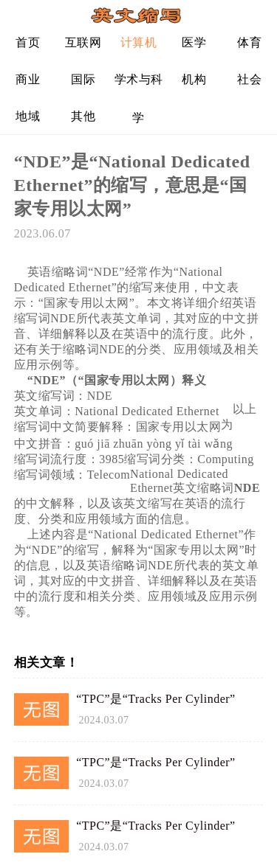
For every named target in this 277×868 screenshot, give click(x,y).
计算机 (139, 42)
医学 (194, 42)
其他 (83, 116)
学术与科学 (139, 85)
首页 (28, 42)
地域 (28, 116)
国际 (83, 79)
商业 (28, 79)
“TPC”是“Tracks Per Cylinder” (156, 699)
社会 (249, 79)
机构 (194, 79)
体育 (249, 42)
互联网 (83, 42)
